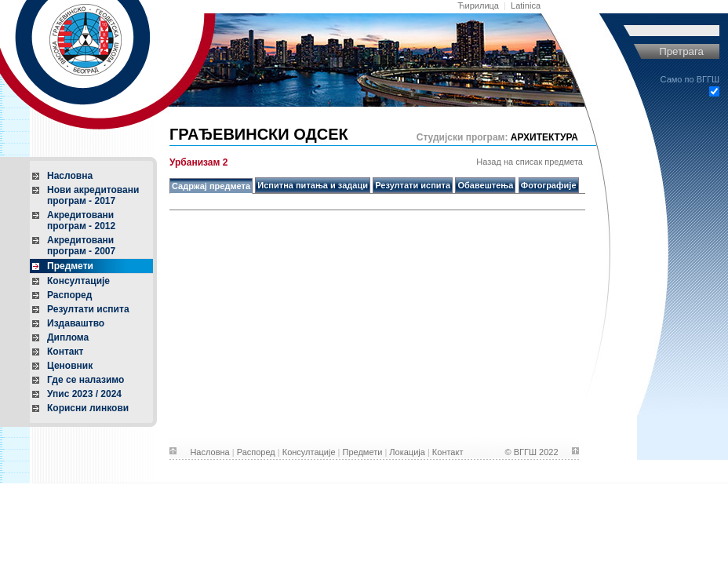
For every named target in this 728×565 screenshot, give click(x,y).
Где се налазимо (86, 380)
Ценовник (70, 366)
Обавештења (485, 185)
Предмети (70, 266)
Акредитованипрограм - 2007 (81, 246)
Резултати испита (88, 309)
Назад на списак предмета (530, 162)
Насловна (70, 176)
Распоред (69, 295)
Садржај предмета (211, 186)
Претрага (681, 51)
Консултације (78, 281)
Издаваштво (76, 323)
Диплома (68, 337)
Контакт (65, 352)
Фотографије (549, 185)
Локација (407, 452)
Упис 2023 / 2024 (84, 394)
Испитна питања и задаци (313, 185)
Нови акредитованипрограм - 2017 (93, 195)
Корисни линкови (88, 408)
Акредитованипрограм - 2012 (81, 221)
